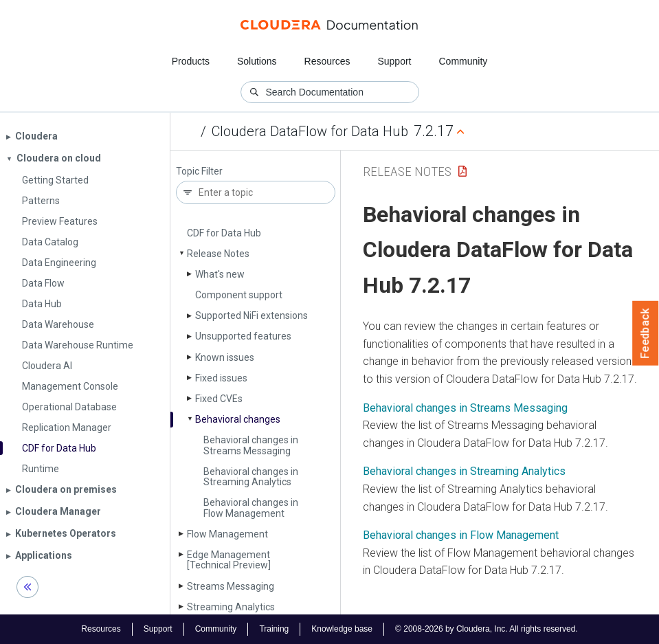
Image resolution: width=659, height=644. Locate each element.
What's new (220, 274)
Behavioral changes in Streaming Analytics (251, 477)
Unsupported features (243, 336)
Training (274, 629)
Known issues (225, 357)
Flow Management (227, 534)
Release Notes (218, 254)
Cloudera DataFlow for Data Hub (310, 131)
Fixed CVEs (219, 399)
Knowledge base (342, 629)
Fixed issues (221, 378)
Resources (327, 61)
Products (191, 61)
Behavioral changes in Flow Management (251, 508)
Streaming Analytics (231, 607)
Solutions (257, 61)
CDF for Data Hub (224, 233)
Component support (239, 295)
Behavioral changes (238, 419)
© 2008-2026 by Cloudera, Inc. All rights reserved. (487, 629)
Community (463, 61)
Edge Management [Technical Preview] (229, 560)
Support (394, 61)
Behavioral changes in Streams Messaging (251, 445)
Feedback (646, 333)
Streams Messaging (231, 586)
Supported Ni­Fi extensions (252, 315)
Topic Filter (199, 171)
